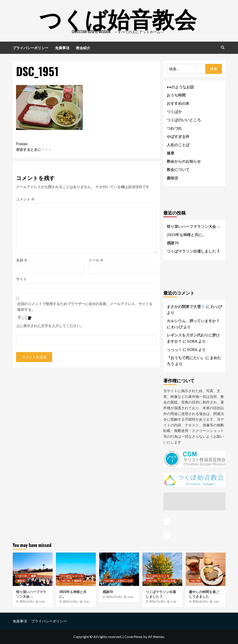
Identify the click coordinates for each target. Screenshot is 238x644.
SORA (42, 602)
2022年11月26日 (157, 601)
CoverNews (133, 637)
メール (96, 260)
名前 (22, 260)
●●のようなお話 (180, 87)
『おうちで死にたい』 (186, 358)
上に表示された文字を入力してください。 (50, 326)
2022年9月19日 (200, 601)
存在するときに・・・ (51, 147)
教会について (178, 169)
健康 (170, 153)
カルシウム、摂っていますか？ (193, 321)
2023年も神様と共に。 (186, 235)
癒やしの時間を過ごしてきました (204, 594)
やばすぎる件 (178, 137)
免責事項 (62, 48)
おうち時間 (176, 95)
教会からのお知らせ (184, 161)
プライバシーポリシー (31, 48)
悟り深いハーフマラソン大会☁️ (194, 226)
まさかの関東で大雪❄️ (186, 307)
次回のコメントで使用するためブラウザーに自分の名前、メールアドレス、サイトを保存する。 (85, 307)
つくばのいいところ (184, 120)
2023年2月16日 (71, 601)
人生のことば (178, 145)
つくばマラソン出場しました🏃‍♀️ (194, 251)
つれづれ (174, 128)
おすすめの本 (178, 103)
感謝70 (173, 243)
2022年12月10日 (114, 597)
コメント (25, 199)
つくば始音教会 (118, 18)
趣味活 (172, 178)
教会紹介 (83, 48)
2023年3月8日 (27, 601)
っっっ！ (174, 349)
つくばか (174, 112)
